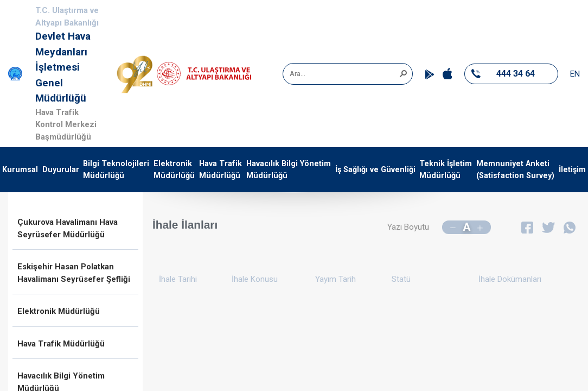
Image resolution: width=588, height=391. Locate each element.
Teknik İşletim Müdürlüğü (446, 170)
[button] (403, 73)
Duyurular (61, 170)
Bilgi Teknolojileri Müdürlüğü (116, 170)
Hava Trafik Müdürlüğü (220, 170)
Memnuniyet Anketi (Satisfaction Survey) (515, 170)
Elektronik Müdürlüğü (174, 170)
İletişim (572, 170)
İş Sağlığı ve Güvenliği (375, 170)
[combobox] (344, 74)
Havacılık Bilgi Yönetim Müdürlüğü (289, 170)
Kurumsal (20, 170)
